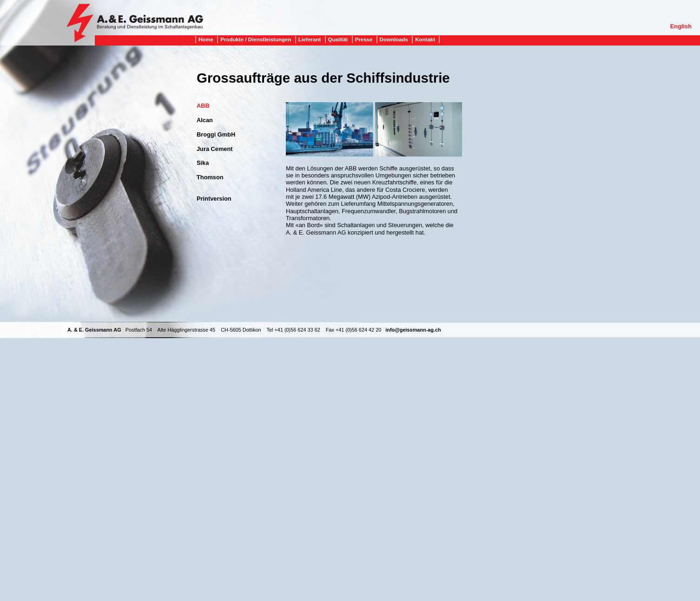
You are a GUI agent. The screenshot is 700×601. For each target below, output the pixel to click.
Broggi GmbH (216, 134)
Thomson (210, 177)
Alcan (205, 120)
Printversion (214, 199)
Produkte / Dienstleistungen (256, 39)
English (681, 26)
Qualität (338, 39)
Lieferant (310, 39)
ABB (203, 106)
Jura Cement (215, 149)
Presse (364, 39)
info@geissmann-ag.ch (413, 330)
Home (206, 39)
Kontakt (425, 39)
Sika (203, 163)
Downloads (394, 39)
